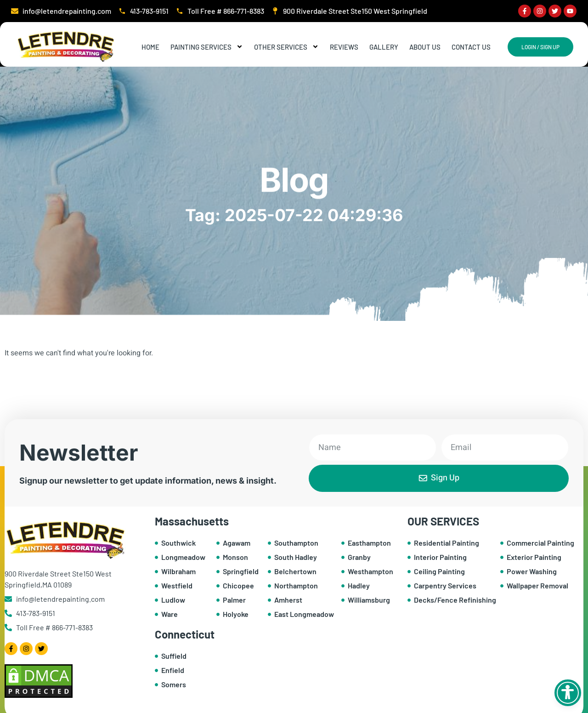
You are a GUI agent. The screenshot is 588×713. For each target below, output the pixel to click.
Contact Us (471, 47)
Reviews (344, 47)
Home (150, 47)
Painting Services (207, 47)
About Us (425, 47)
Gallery (384, 47)
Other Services (286, 47)
